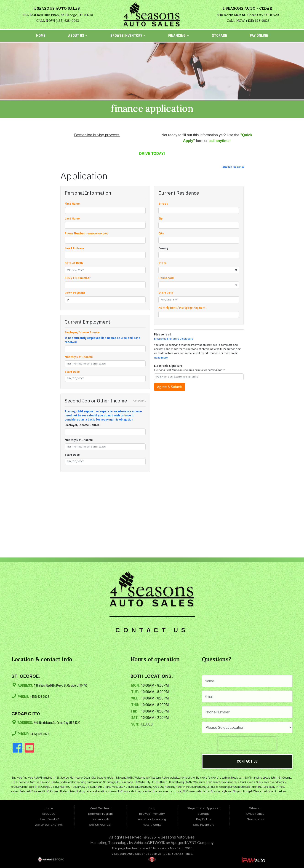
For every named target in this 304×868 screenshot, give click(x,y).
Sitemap (255, 808)
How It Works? (49, 819)
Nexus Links (255, 819)
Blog (152, 808)
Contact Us (247, 761)
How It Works (152, 825)
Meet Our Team (100, 808)
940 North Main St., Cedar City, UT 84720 (61, 722)
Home (41, 36)
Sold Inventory (204, 825)
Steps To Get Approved (204, 808)
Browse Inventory (128, 36)
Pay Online (259, 36)
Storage (219, 36)
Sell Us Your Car (100, 825)
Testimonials (100, 819)
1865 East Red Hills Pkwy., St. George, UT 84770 (66, 685)
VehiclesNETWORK (149, 843)
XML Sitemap (255, 814)
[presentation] (247, 744)
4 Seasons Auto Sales (176, 837)
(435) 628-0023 (41, 696)
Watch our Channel (49, 825)
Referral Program (100, 814)
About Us (78, 36)
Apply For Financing (152, 819)
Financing (179, 36)
